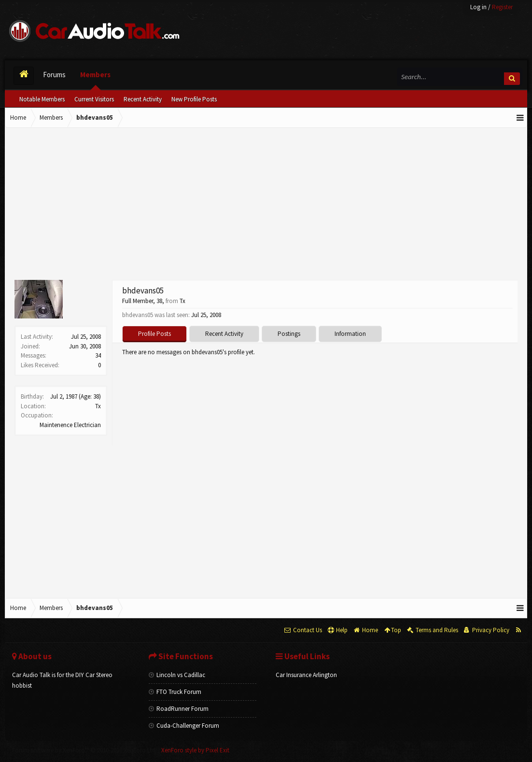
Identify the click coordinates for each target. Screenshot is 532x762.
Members (95, 75)
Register (502, 7)
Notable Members (42, 99)
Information (350, 334)
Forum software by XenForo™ (84, 750)
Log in (478, 7)
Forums (54, 75)
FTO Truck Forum (175, 692)
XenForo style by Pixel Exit (195, 750)
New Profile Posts (194, 99)
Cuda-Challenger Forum (184, 726)
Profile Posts (154, 334)
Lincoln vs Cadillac (177, 675)
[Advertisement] (266, 205)
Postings (289, 334)
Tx (98, 406)
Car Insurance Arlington (306, 675)
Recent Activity (143, 99)
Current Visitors (94, 99)
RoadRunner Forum (179, 709)
